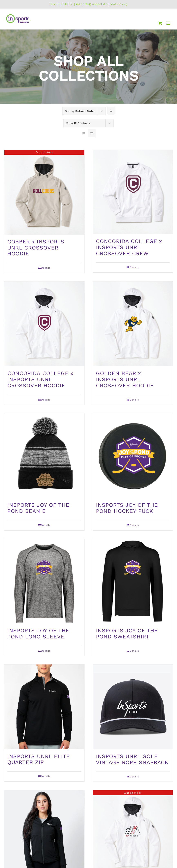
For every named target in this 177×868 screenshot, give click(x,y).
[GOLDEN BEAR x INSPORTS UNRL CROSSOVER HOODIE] (133, 324)
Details (46, 268)
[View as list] (92, 133)
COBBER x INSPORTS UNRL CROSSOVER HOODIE (36, 248)
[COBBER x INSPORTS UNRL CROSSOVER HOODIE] (44, 192)
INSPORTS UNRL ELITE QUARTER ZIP (39, 759)
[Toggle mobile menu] (169, 23)
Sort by (80, 111)
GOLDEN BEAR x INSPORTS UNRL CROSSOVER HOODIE (125, 379)
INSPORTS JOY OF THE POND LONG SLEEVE (38, 634)
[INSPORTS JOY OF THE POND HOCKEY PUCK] (133, 456)
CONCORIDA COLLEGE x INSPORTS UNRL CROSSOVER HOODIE (40, 379)
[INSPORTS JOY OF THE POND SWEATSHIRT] (133, 581)
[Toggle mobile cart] (160, 23)
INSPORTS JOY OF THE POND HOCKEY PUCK (127, 508)
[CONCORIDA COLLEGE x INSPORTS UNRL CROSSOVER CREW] (133, 192)
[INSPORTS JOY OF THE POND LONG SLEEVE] (44, 581)
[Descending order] (111, 111)
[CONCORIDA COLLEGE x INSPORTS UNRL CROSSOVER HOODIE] (44, 324)
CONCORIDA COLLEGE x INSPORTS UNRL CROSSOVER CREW (129, 247)
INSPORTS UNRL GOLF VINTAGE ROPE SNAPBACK (132, 759)
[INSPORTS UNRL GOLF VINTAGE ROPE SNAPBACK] (133, 707)
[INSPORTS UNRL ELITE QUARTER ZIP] (44, 707)
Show (78, 123)
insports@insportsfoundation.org (102, 4)
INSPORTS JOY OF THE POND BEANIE (38, 508)
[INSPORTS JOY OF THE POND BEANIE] (44, 456)
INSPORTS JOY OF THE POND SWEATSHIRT (127, 634)
